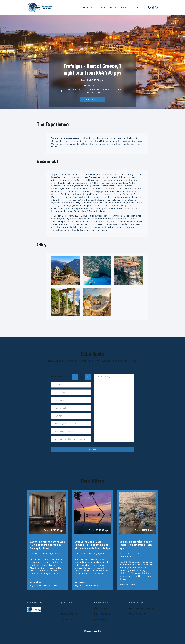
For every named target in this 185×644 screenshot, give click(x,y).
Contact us (138, 7)
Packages (87, 7)
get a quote (92, 100)
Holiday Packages (70, 614)
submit (92, 449)
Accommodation (118, 7)
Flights (101, 7)
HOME (63, 608)
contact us (67, 620)
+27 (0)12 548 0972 (137, 614)
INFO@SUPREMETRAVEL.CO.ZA (142, 608)
